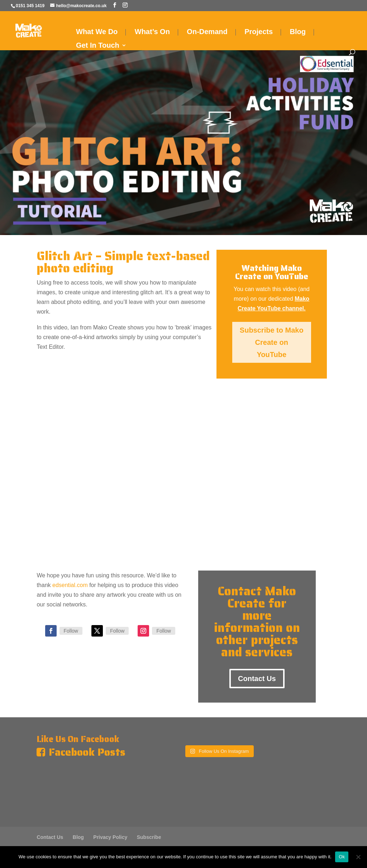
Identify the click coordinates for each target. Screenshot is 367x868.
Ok (342, 857)
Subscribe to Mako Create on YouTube (272, 342)
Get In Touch (98, 46)
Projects (259, 32)
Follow (71, 631)
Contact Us (257, 679)
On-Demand (207, 32)
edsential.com (70, 585)
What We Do (97, 32)
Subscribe (149, 837)
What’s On (152, 32)
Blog (298, 32)
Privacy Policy (110, 837)
